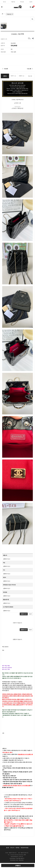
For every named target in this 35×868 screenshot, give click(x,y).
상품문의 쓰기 (24, 630)
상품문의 (22, 76)
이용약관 (17, 848)
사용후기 (13, 76)
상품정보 (5, 76)
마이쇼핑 (22, 2)
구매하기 (18, 866)
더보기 (30, 614)
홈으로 (8, 848)
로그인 (4, 2)
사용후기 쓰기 (24, 614)
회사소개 (12, 848)
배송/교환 (30, 76)
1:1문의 (31, 2)
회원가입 (13, 2)
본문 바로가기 (0, 0)
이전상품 (6, 69)
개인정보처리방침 (24, 848)
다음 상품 (29, 69)
